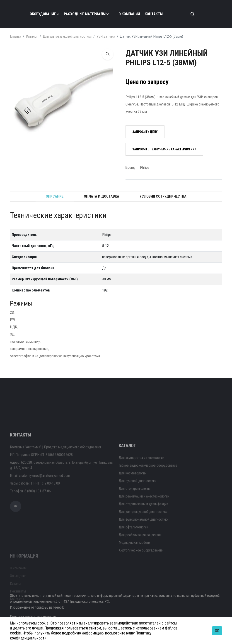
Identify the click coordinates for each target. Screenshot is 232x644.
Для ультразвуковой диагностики (67, 36)
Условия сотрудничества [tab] (163, 196)
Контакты (154, 14)
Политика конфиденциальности (33, 617)
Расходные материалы (85, 14)
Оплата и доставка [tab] (101, 196)
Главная (16, 36)
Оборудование (43, 14)
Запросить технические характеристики (164, 149)
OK (217, 631)
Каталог (32, 36)
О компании (129, 14)
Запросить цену (145, 132)
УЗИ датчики (106, 36)
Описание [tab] (55, 196)
